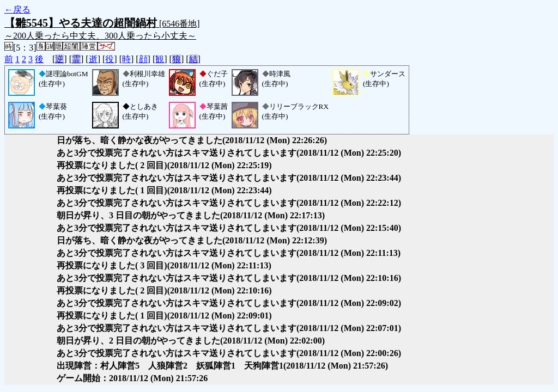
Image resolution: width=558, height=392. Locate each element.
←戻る (17, 10)
